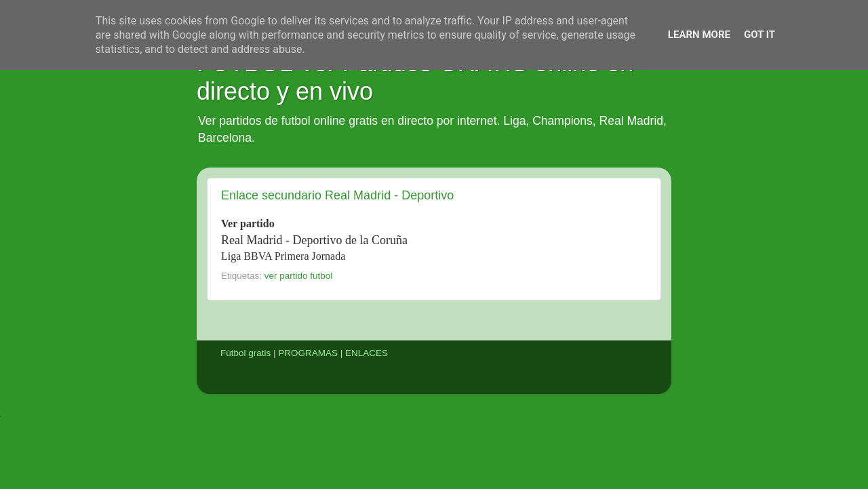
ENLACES (367, 353)
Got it (759, 35)
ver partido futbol (299, 276)
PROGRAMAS (308, 353)
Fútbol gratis (245, 353)
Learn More (699, 35)
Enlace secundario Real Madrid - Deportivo (337, 195)
